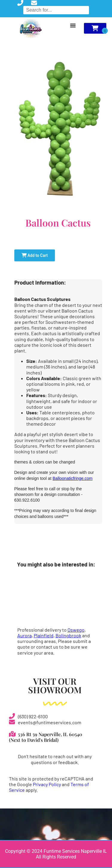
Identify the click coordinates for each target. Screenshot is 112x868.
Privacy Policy (47, 784)
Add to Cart (35, 255)
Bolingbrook (68, 635)
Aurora (24, 635)
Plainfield (44, 635)
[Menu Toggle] (73, 25)
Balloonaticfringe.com (73, 478)
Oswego (76, 630)
